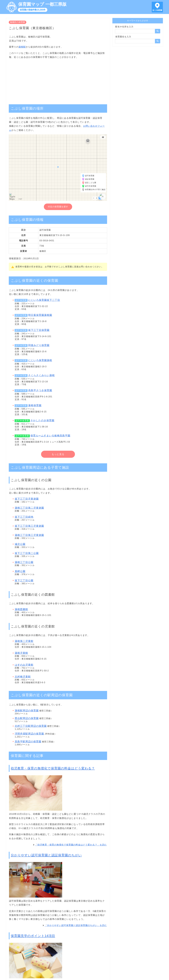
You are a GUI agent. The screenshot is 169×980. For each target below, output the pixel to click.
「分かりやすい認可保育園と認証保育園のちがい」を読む (76, 925)
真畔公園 (20, 571)
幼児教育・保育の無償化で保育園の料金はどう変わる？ (53, 768)
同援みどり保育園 (39, 345)
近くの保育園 (157, 10)
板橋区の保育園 (18, 22)
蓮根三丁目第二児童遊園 (29, 508)
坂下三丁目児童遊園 (27, 499)
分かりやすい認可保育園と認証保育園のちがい (46, 855)
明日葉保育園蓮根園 (40, 315)
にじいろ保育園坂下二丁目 (44, 300)
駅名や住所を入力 (124, 27)
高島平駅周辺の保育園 (28, 742)
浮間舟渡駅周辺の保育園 (29, 734)
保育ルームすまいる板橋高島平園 (50, 436)
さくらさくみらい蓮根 (41, 375)
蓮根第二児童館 (24, 641)
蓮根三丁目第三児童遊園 (29, 535)
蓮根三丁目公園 (24, 562)
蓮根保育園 (35, 405)
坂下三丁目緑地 (24, 517)
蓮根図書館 (21, 609)
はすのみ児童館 (24, 665)
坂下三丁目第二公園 (27, 553)
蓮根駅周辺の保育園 (27, 711)
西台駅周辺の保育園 (27, 718)
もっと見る (58, 454)
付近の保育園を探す (58, 207)
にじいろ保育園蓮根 (40, 360)
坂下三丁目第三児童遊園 (29, 526)
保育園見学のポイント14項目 (33, 936)
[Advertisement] (58, 80)
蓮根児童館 (21, 653)
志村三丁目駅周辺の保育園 (31, 726)
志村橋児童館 (23, 677)
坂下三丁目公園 (24, 580)
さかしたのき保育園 (42, 420)
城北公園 (20, 544)
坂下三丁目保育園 (39, 330)
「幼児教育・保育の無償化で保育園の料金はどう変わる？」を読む (71, 845)
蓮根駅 (22, 47)
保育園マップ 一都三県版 (42, 4)
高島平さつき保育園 (40, 390)
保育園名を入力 (123, 37)
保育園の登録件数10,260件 (33, 10)
